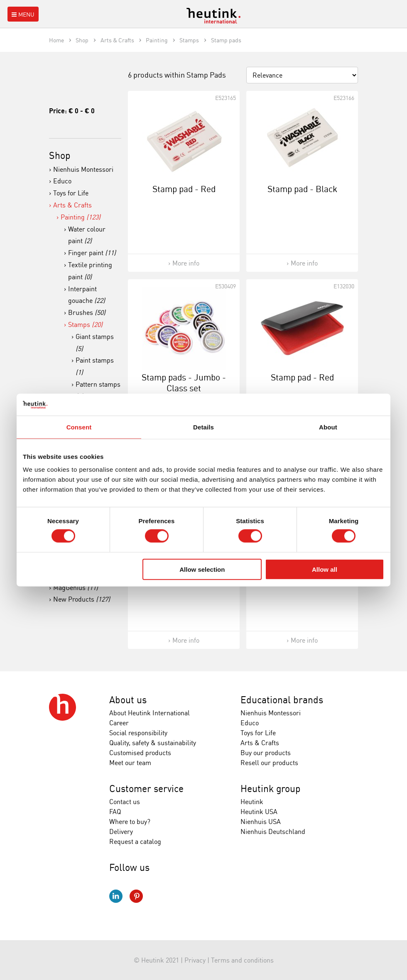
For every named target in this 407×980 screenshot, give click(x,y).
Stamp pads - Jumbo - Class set (184, 382)
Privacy (195, 960)
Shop (60, 155)
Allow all (325, 569)
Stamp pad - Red (184, 189)
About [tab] (328, 427)
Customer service (146, 789)
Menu (22, 14)
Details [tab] (203, 427)
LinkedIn (116, 896)
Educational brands (282, 700)
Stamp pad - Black (302, 189)
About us (128, 700)
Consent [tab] (79, 427)
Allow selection (202, 569)
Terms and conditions (242, 960)
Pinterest (136, 896)
